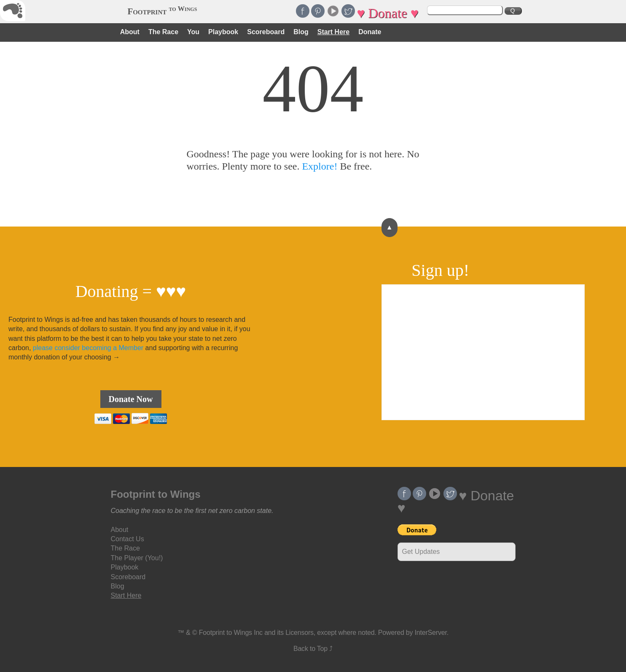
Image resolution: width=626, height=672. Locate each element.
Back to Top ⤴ (313, 649)
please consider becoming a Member (88, 348)
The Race (163, 32)
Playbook (223, 32)
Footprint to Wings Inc (231, 633)
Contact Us (128, 539)
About (130, 32)
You (193, 32)
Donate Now (131, 399)
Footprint (163, 11)
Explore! (320, 166)
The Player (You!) (137, 558)
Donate (370, 32)
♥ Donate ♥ (387, 13)
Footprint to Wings (156, 494)
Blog (301, 32)
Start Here (333, 32)
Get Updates (421, 552)
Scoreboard (266, 32)
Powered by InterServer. (413, 633)
